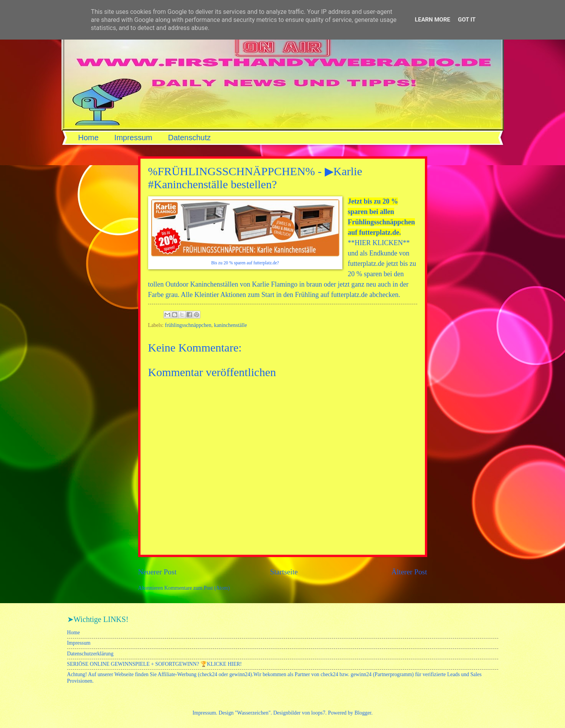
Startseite (284, 572)
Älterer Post (409, 572)
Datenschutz (189, 138)
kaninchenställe (231, 325)
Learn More (433, 20)
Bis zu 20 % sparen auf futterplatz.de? (245, 263)
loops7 (318, 713)
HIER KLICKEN (379, 243)
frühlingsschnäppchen (188, 325)
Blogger (363, 713)
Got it (467, 20)
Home (88, 138)
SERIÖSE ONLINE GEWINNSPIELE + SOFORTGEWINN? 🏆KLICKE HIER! (154, 664)
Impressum (133, 138)
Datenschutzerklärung (90, 654)
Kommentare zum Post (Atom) (197, 588)
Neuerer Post (157, 572)
